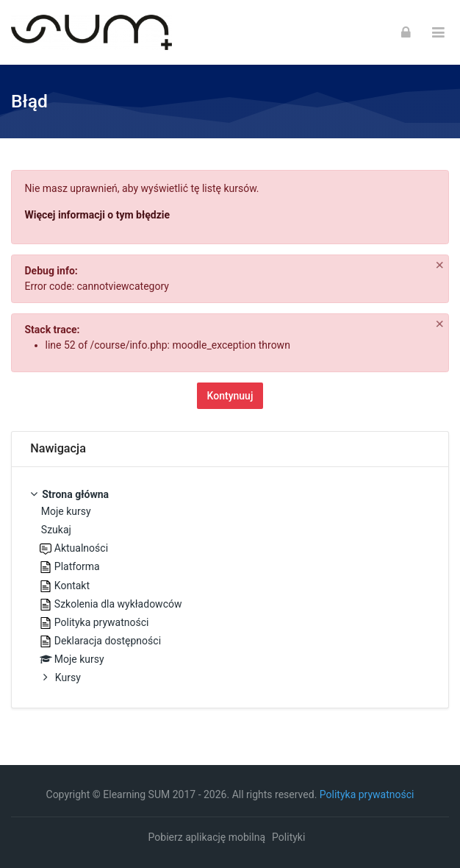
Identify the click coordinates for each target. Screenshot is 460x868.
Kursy (68, 677)
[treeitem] (230, 587)
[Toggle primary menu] (438, 33)
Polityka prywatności (367, 794)
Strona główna (75, 494)
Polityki (288, 837)
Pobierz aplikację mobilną (207, 837)
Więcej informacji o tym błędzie (98, 215)
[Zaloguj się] (406, 32)
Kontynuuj (230, 396)
